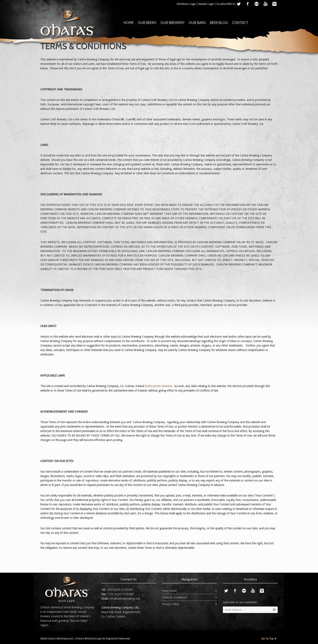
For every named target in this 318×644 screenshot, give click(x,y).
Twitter (239, 4)
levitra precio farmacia (158, 386)
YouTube (265, 4)
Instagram (274, 4)
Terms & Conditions (174, 597)
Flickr (257, 4)
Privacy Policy (171, 604)
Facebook (248, 4)
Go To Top (269, 639)
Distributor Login (186, 4)
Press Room (169, 591)
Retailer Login (206, 4)
